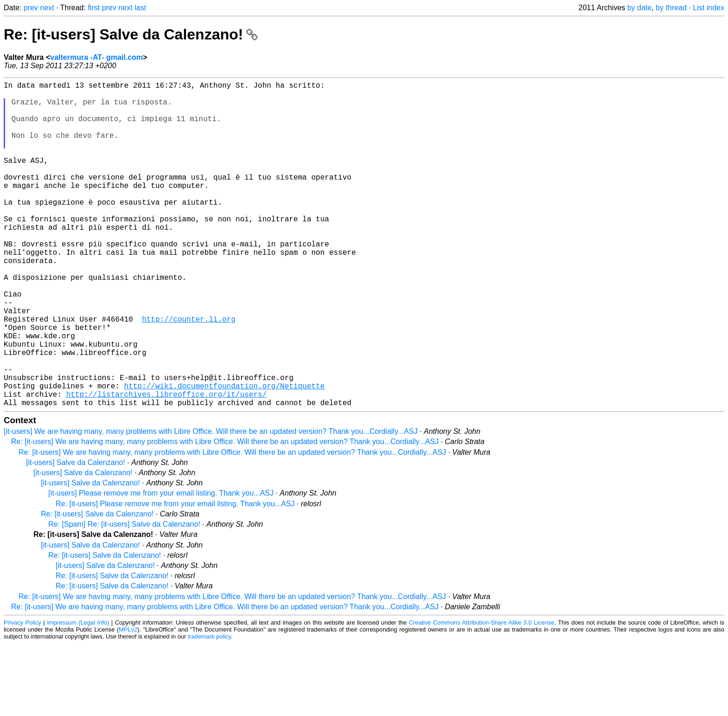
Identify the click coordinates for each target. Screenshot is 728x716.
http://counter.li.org (189, 373)
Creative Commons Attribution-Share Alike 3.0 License (482, 695)
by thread (671, 8)
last (140, 8)
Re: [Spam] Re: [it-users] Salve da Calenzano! (124, 597)
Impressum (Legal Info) (78, 695)
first (94, 8)
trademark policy (209, 709)
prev (31, 8)
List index (708, 8)
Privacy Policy (23, 695)
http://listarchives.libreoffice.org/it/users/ (166, 464)
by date (639, 8)
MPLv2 (128, 702)
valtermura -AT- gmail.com (97, 57)
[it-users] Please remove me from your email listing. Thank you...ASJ (161, 565)
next (47, 8)
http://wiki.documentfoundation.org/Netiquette (224, 454)
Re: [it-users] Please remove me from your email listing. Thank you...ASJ (175, 576)
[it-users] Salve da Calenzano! (75, 535)
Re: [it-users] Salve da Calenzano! (131, 34)
